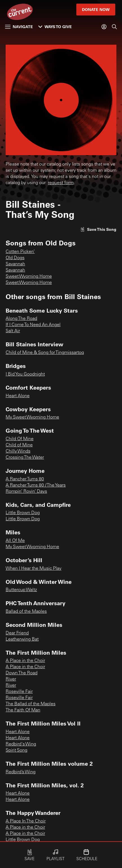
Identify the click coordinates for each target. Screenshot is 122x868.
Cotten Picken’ (20, 252)
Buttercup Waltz (21, 590)
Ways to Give (55, 27)
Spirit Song (16, 751)
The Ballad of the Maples (31, 704)
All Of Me (15, 541)
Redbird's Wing (21, 744)
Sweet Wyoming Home (29, 277)
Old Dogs (15, 258)
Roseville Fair (19, 692)
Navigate (19, 27)
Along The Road (21, 319)
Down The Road (22, 673)
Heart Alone (18, 396)
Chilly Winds (18, 451)
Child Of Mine (20, 439)
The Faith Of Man (23, 710)
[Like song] (98, 229)
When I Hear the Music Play (34, 569)
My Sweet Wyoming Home (32, 417)
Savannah (15, 264)
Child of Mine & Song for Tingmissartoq (45, 353)
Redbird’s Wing (21, 772)
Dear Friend (17, 633)
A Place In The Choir (26, 821)
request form (61, 183)
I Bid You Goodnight (25, 374)
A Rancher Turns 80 (25, 479)
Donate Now (96, 9)
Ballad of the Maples (26, 612)
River (11, 679)
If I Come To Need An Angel (33, 325)
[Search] (114, 27)
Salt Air (13, 331)
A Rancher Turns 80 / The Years (36, 485)
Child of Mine (19, 445)
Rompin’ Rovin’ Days (26, 492)
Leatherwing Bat (22, 639)
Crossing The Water (25, 458)
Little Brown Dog (23, 513)
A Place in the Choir (25, 661)
